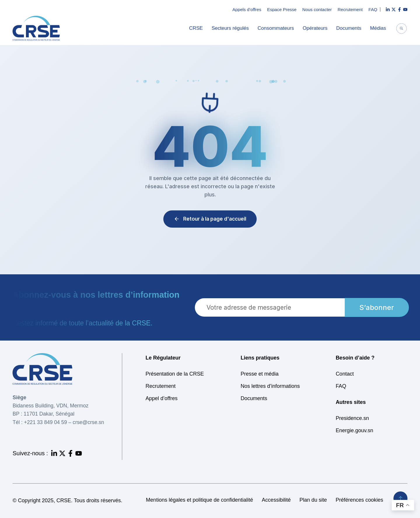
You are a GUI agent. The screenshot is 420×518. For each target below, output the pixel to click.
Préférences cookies (359, 500)
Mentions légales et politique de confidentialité (199, 500)
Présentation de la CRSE (175, 374)
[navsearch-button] (402, 29)
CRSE (197, 28)
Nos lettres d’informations (270, 386)
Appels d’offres (247, 9)
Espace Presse (282, 9)
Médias (380, 28)
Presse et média (260, 374)
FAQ (373, 9)
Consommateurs (277, 28)
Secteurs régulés (232, 28)
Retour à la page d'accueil (210, 219)
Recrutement (350, 9)
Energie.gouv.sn (355, 430)
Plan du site (313, 500)
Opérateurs (317, 28)
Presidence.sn (352, 418)
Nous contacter (317, 9)
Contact (345, 374)
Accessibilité (276, 500)
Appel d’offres (162, 398)
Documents (350, 28)
